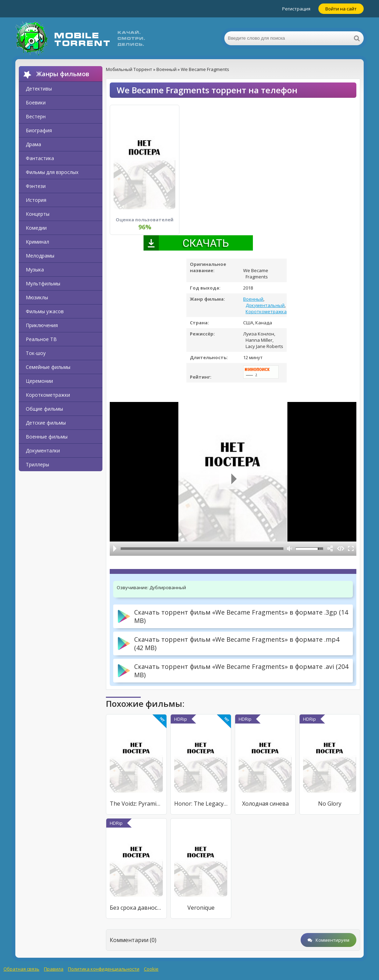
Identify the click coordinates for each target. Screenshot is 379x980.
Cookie (151, 969)
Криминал (37, 242)
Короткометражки (48, 395)
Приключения (42, 325)
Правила (54, 969)
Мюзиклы (37, 297)
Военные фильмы (47, 437)
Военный (253, 299)
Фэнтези (36, 186)
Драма (33, 144)
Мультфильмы (43, 283)
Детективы (39, 89)
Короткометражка (266, 311)
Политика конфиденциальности (104, 969)
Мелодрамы (40, 256)
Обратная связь (21, 969)
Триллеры (37, 464)
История (36, 200)
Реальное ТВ (41, 339)
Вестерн (36, 116)
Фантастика (40, 158)
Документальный (265, 305)
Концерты (38, 214)
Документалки (43, 451)
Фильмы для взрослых (52, 172)
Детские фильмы (46, 423)
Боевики (36, 102)
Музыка (35, 270)
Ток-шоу (36, 353)
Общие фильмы (44, 409)
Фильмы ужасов (45, 311)
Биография (39, 130)
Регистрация (296, 9)
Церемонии (39, 381)
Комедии (36, 228)
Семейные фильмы (48, 367)
